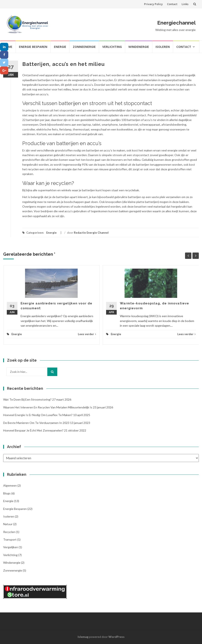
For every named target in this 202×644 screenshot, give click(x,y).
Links (185, 4)
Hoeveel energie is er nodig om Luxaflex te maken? (38, 415)
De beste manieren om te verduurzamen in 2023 (36, 423)
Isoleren (163, 47)
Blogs (7, 493)
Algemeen (10, 485)
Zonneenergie (84, 47)
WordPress (116, 637)
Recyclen (9, 532)
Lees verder (87, 334)
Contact (172, 4)
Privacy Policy (153, 4)
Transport (10, 539)
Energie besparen (33, 47)
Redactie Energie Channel (91, 233)
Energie (60, 47)
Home (8, 47)
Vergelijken (11, 547)
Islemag (83, 637)
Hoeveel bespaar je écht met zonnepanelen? (33, 430)
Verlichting (112, 47)
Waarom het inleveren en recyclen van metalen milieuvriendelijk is (48, 407)
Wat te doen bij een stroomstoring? (27, 399)
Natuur (8, 524)
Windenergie (139, 47)
